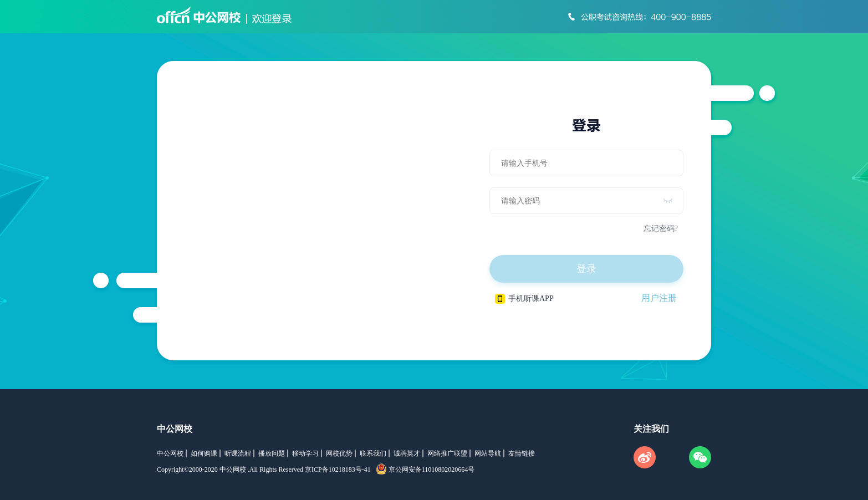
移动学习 (305, 453)
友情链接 (522, 453)
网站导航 (488, 453)
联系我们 (373, 453)
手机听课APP (524, 299)
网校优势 (339, 453)
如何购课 (204, 453)
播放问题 (272, 453)
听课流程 (238, 453)
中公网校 (175, 429)
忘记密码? (661, 229)
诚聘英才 (407, 453)
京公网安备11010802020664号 (432, 470)
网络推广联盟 (447, 453)
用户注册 (659, 298)
